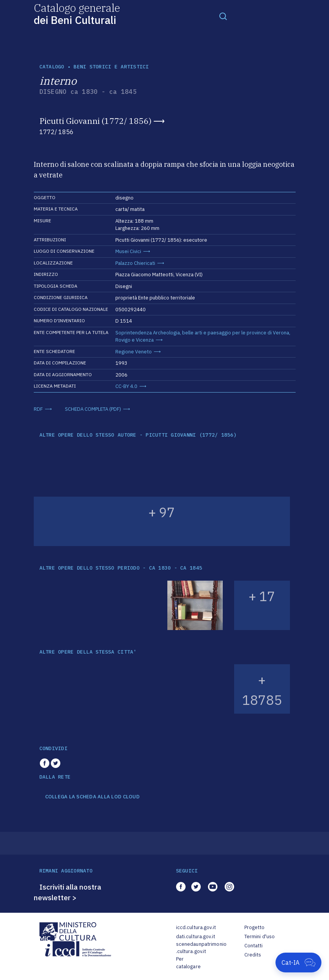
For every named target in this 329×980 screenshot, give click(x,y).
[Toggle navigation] (223, 16)
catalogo (52, 67)
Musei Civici (128, 251)
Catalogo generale (77, 13)
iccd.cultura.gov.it (196, 927)
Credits (253, 955)
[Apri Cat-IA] (298, 963)
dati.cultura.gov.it (196, 936)
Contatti (254, 946)
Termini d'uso (260, 936)
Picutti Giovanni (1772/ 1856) (95, 121)
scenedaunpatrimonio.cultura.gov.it (201, 948)
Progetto (255, 927)
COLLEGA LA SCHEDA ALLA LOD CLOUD (92, 797)
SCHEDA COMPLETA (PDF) (93, 409)
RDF (38, 409)
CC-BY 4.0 (126, 386)
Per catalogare (188, 963)
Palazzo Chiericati (135, 263)
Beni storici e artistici (111, 67)
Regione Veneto (134, 352)
